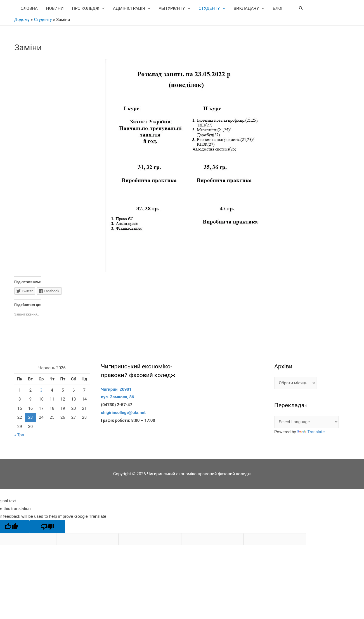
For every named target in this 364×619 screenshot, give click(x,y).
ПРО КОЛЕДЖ (86, 8)
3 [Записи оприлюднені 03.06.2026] (41, 390)
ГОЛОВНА (28, 8)
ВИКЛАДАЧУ (246, 8)
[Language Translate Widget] (306, 422)
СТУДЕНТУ (209, 8)
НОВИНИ (55, 8)
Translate (311, 432)
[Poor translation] (47, 527)
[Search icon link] (301, 8)
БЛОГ (278, 8)
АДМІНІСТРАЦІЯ (129, 8)
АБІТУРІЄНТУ (172, 8)
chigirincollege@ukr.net (123, 413)
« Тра (19, 435)
